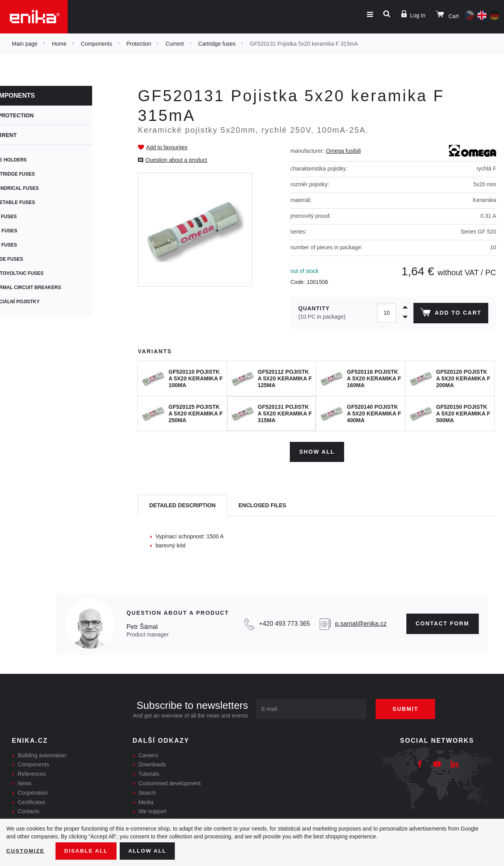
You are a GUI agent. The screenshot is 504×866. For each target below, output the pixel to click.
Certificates (31, 801)
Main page (25, 44)
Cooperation (33, 792)
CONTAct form (443, 623)
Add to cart (450, 314)
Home (59, 44)
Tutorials (149, 773)
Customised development (170, 783)
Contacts (29, 810)
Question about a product (176, 160)
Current (175, 44)
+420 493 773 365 (284, 623)
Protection (139, 44)
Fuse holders (34, 160)
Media (146, 801)
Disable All (88, 851)
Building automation (42, 754)
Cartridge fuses (217, 44)
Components (96, 44)
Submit (408, 708)
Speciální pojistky (41, 302)
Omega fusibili (344, 151)
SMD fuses (30, 231)
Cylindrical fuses (40, 188)
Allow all (150, 851)
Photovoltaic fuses (43, 273)
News (25, 783)
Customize (26, 851)
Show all (317, 451)
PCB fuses (29, 217)
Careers (148, 754)
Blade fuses (32, 259)
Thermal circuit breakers (51, 287)
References (32, 773)
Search (147, 792)
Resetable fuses (38, 202)
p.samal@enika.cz (361, 623)
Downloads (152, 764)
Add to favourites (167, 147)
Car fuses (29, 245)
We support (153, 810)
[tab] (183, 505)
